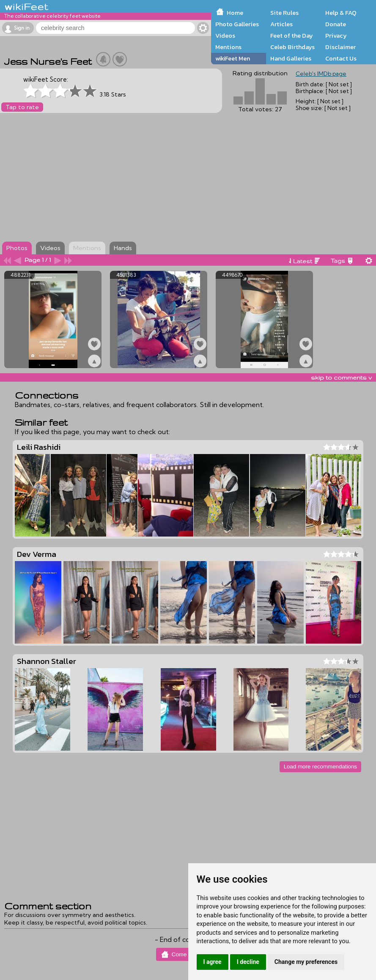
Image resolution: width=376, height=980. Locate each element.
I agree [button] (213, 962)
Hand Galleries (291, 58)
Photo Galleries (237, 24)
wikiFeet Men (233, 58)
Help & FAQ (341, 13)
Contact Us (341, 58)
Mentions (228, 47)
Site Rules (284, 13)
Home (235, 13)
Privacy (336, 36)
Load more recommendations (320, 767)
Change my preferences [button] (306, 962)
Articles (281, 24)
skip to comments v (341, 377)
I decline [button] (248, 962)
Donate (336, 24)
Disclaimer (340, 47)
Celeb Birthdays (292, 47)
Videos (225, 36)
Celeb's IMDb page (321, 74)
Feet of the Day (292, 36)
